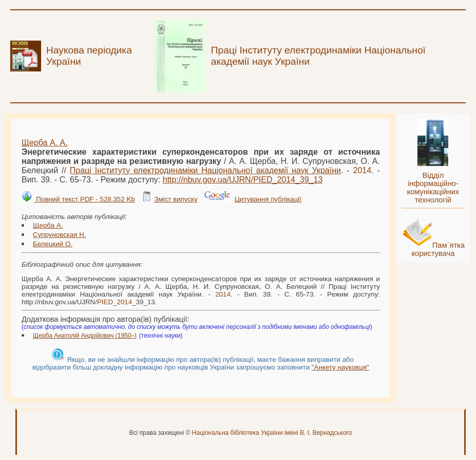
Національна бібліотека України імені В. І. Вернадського (272, 433)
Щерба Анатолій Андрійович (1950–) (85, 336)
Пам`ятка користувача (438, 249)
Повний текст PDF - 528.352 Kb (84, 199)
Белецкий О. (53, 244)
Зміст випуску (176, 199)
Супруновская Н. (60, 235)
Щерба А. (48, 225)
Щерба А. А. (45, 143)
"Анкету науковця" (340, 367)
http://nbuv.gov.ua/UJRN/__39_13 (243, 180)
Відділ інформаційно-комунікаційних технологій (433, 188)
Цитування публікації (268, 199)
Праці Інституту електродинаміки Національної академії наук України (205, 170)
